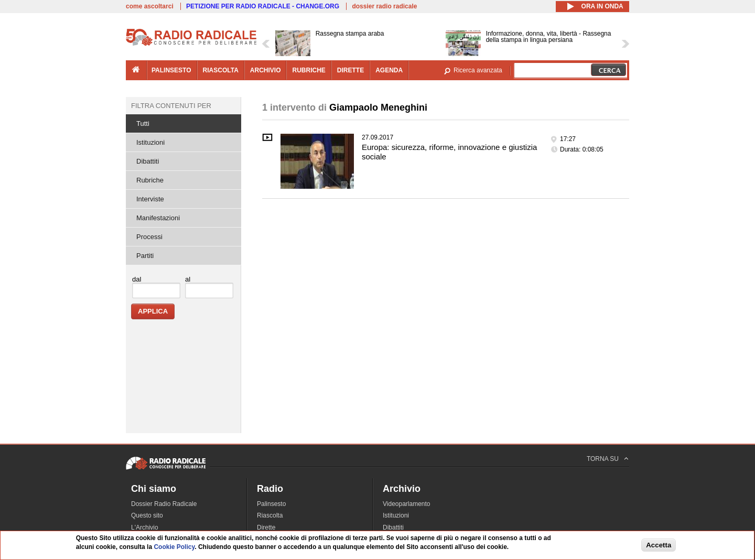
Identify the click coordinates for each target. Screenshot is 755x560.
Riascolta (270, 515)
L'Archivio (145, 527)
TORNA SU (603, 459)
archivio (266, 70)
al (188, 279)
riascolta (221, 70)
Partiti (145, 256)
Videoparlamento (407, 504)
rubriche (309, 70)
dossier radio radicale (384, 6)
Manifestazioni (158, 218)
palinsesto (171, 70)
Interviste (150, 199)
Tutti (143, 123)
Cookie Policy (174, 547)
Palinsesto (271, 504)
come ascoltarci (150, 6)
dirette (350, 70)
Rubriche (150, 180)
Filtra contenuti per (171, 106)
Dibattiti (148, 161)
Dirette (266, 527)
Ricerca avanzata (478, 70)
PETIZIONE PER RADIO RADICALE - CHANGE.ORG (263, 6)
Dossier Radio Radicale (164, 504)
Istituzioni (150, 142)
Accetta (659, 545)
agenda (389, 70)
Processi (149, 237)
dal (137, 279)
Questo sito (147, 515)
